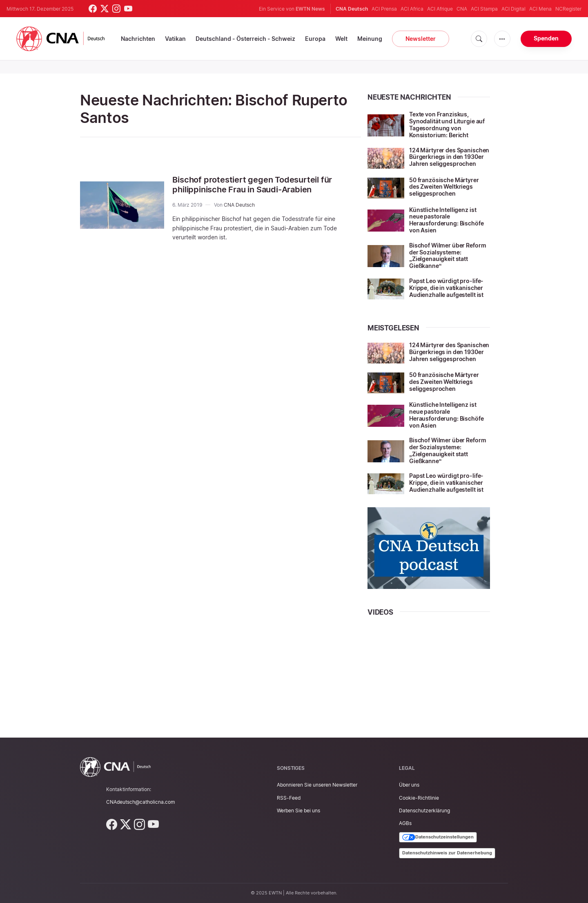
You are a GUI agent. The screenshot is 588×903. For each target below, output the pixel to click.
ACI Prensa (384, 9)
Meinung (370, 39)
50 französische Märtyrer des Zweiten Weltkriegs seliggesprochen (444, 187)
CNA (462, 9)
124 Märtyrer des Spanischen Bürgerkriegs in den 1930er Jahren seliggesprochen (449, 157)
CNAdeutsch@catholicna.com (140, 802)
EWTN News (310, 9)
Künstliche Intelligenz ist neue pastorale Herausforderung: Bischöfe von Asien (447, 220)
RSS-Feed (289, 798)
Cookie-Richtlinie (419, 798)
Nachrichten (138, 39)
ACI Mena (540, 9)
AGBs (405, 823)
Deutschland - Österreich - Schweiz (245, 39)
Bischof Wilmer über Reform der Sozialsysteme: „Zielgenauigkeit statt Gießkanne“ (448, 255)
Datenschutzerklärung (424, 810)
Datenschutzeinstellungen (438, 837)
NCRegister (568, 9)
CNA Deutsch (239, 205)
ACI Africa (412, 9)
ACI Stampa (484, 9)
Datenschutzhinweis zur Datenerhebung (447, 853)
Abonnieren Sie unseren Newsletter (317, 785)
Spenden (546, 38)
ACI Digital (513, 9)
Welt (341, 39)
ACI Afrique (440, 9)
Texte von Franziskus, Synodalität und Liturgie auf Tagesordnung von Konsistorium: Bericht (447, 124)
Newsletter (421, 39)
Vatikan (175, 39)
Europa (315, 39)
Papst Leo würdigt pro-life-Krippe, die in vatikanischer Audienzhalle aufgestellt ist (446, 288)
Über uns (409, 785)
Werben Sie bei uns (298, 810)
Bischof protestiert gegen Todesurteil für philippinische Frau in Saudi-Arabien (252, 185)
